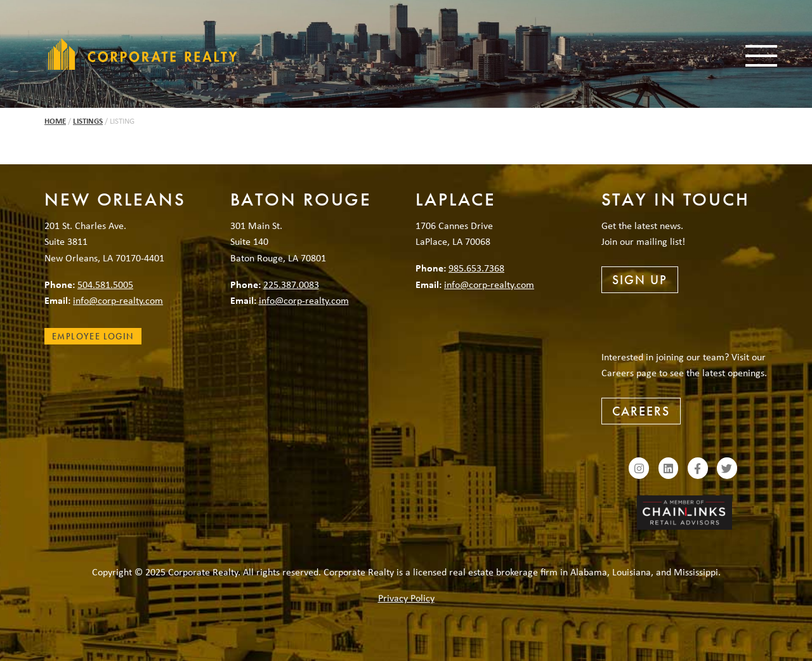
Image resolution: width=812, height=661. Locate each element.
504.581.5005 (105, 284)
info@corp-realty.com (118, 300)
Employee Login (93, 336)
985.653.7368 (476, 268)
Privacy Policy (406, 598)
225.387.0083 (291, 284)
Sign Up (640, 280)
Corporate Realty (143, 54)
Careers (641, 411)
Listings (88, 121)
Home (55, 121)
